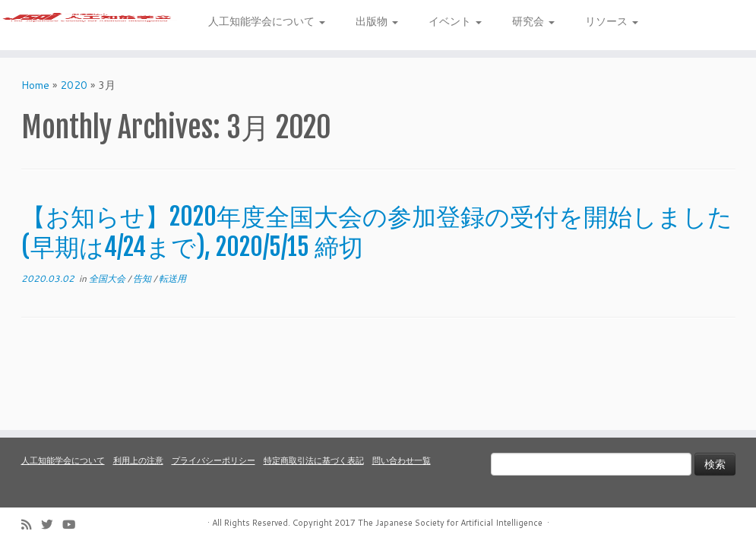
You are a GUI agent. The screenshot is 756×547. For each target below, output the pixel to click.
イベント (455, 21)
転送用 (172, 293)
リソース (612, 21)
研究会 (533, 21)
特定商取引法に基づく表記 (314, 460)
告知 (143, 293)
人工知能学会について (267, 21)
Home (35, 100)
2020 (74, 100)
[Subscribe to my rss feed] (31, 525)
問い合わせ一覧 (402, 460)
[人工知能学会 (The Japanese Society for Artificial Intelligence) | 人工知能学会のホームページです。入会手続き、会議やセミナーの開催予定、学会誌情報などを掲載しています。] (89, 32)
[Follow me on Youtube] (74, 525)
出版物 (377, 21)
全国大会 (108, 293)
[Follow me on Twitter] (52, 525)
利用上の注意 (138, 460)
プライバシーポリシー (214, 460)
